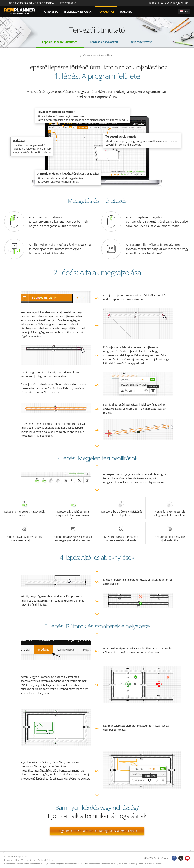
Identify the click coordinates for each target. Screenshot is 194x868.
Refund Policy (45, 860)
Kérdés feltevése (141, 42)
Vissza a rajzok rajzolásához (100, 55)
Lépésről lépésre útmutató (60, 42)
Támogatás (106, 11)
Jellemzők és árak (78, 11)
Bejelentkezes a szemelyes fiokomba (31, 3)
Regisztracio (68, 3)
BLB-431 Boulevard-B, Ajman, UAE (169, 3)
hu (184, 11)
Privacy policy (12, 860)
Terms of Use (28, 860)
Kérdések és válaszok (104, 42)
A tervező (51, 11)
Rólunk (126, 11)
